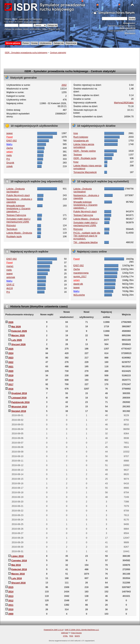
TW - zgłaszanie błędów (86, 242)
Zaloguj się (24, 19)
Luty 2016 (16, 578)
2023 (11, 358)
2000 (11, 614)
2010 (11, 609)
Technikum (12, 229)
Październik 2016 (20, 402)
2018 (11, 380)
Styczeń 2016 (18, 583)
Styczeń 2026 (18, 344)
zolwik (10, 166)
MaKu (9, 144)
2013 (11, 596)
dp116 (10, 288)
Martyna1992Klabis (124, 103)
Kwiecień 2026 (19, 331)
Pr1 (8, 159)
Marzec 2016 (18, 574)
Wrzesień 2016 (19, 407)
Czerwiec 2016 (19, 561)
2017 (11, 385)
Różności (11, 226)
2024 (11, 353)
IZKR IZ (10, 285)
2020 (11, 371)
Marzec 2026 (18, 335)
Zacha (10, 148)
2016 (11, 389)
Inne (76, 133)
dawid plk (78, 284)
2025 (11, 349)
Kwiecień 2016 (19, 569)
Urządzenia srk (81, 141)
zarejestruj (37, 19)
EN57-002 (12, 141)
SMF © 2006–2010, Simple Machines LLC (82, 630)
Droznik (10, 163)
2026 (11, 322)
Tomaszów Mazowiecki (85, 172)
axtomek (11, 277)
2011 (11, 605)
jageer (10, 133)
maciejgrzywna (81, 273)
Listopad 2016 (19, 398)
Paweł (10, 137)
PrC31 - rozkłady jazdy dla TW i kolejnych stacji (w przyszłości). (87, 236)
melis (9, 155)
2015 (11, 587)
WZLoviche (79, 295)
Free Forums (76, 633)
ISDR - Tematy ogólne (85, 151)
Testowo (78, 155)
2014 (11, 592)
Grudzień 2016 (19, 393)
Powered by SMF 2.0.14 (54, 630)
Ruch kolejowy (81, 137)
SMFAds (65, 633)
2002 (64, 85)
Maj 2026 (16, 327)
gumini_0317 (80, 277)
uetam (10, 152)
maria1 (10, 266)
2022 (11, 362)
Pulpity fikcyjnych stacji (18, 195)
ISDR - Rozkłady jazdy (85, 158)
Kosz (76, 162)
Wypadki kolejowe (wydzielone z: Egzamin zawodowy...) (18, 209)
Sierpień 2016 (19, 411)
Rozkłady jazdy (14, 237)
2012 (11, 601)
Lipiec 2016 (17, 556)
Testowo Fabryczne (16, 215)
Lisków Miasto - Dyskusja (19, 233)
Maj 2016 (16, 565)
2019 (11, 376)
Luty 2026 (16, 340)
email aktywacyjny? (33, 22)
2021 (11, 367)
